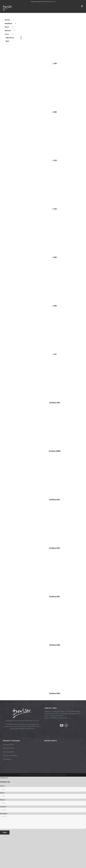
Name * (3, 786)
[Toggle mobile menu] (82, 6)
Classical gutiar (8, 752)
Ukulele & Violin (8, 748)
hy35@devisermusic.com (58, 718)
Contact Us (4, 778)
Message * (4, 813)
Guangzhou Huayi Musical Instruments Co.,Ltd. (43, 1)
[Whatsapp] (66, 725)
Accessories (7, 759)
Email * (2, 793)
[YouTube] (62, 725)
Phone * (3, 800)
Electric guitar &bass (10, 755)
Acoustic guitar (8, 744)
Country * (3, 807)
